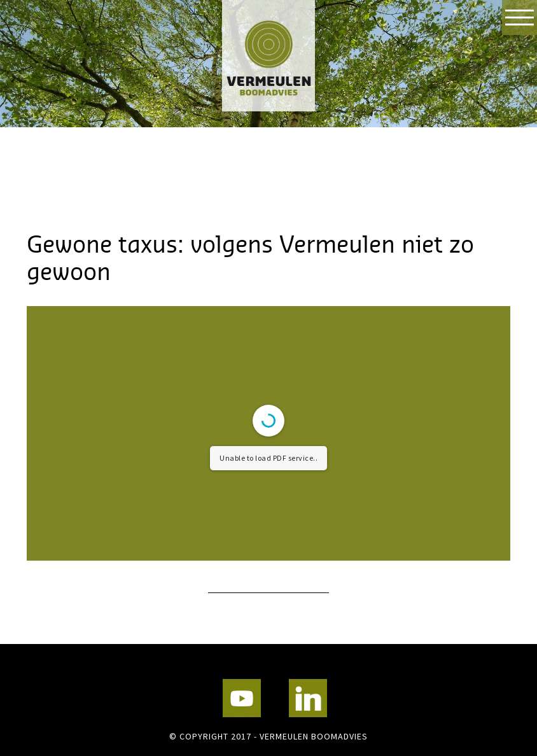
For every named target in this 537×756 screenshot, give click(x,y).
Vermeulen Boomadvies (268, 56)
